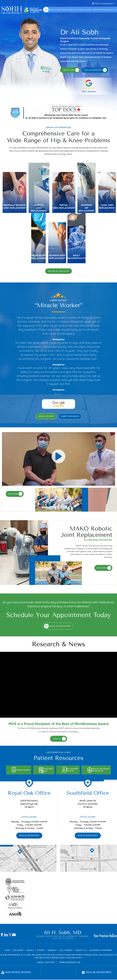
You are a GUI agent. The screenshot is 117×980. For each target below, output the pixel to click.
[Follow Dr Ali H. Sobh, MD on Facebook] (2, 935)
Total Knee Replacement (107, 207)
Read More (13, 494)
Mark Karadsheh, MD (70, 963)
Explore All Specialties (59, 271)
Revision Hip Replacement (38, 257)
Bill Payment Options (74, 770)
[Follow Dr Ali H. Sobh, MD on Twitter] (10, 935)
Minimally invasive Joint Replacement (15, 207)
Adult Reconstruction (76, 257)
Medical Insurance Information (105, 770)
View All (57, 739)
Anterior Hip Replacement (86, 208)
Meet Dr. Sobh (69, 70)
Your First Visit (47, 770)
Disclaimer (18, 951)
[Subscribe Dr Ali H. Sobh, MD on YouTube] (14, 935)
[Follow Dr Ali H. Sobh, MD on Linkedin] (6, 935)
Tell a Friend (66, 951)
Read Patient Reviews (18, 973)
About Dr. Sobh (55, 10)
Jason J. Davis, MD (46, 963)
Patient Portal (20, 770)
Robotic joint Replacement (39, 208)
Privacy (30, 951)
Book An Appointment (104, 4)
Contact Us (112, 10)
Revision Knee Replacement (57, 257)
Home (47, 10)
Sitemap (41, 951)
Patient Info (73, 10)
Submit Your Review (70, 416)
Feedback (52, 951)
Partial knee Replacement (64, 207)
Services (64, 10)
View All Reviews (46, 416)
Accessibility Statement (101, 951)
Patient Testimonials (100, 10)
